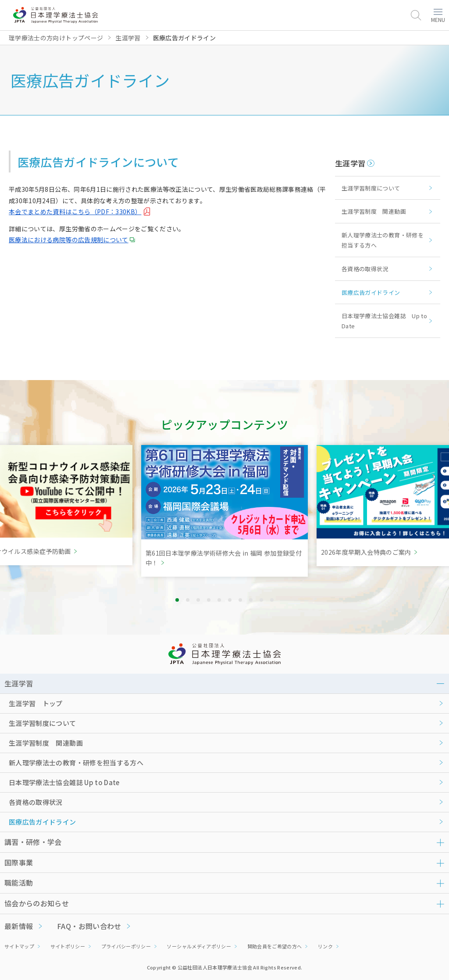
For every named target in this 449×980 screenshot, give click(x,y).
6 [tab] (230, 600)
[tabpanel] (224, 511)
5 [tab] (219, 600)
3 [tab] (198, 600)
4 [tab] (209, 600)
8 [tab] (251, 600)
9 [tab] (261, 600)
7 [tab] (240, 600)
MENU (438, 16)
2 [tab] (188, 600)
